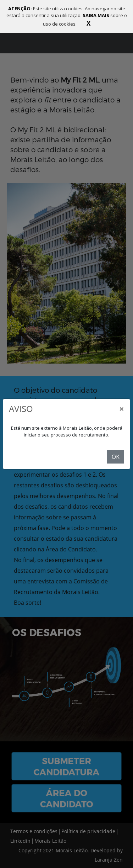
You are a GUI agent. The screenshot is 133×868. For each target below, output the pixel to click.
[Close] (122, 409)
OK (116, 457)
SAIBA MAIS (96, 15)
